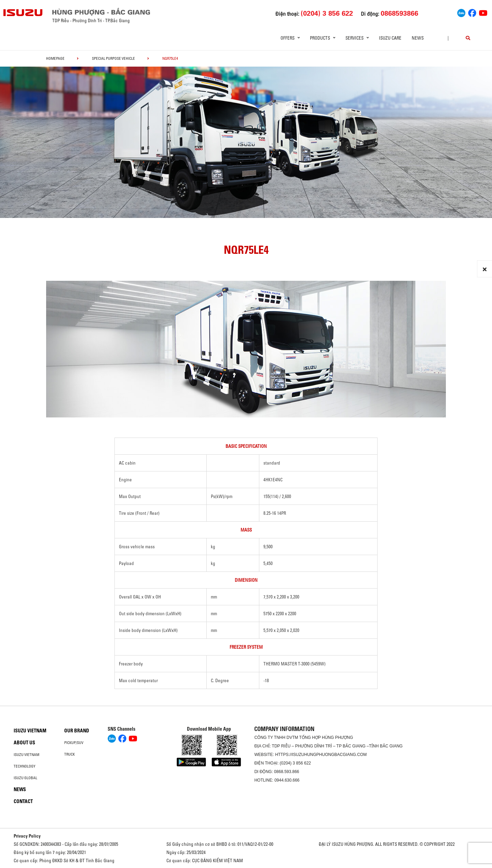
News (418, 38)
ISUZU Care (390, 38)
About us (24, 743)
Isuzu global (25, 778)
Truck (70, 754)
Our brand (77, 731)
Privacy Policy (27, 836)
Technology (25, 766)
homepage (55, 58)
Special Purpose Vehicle (113, 58)
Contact (23, 801)
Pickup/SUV (74, 743)
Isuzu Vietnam (30, 731)
